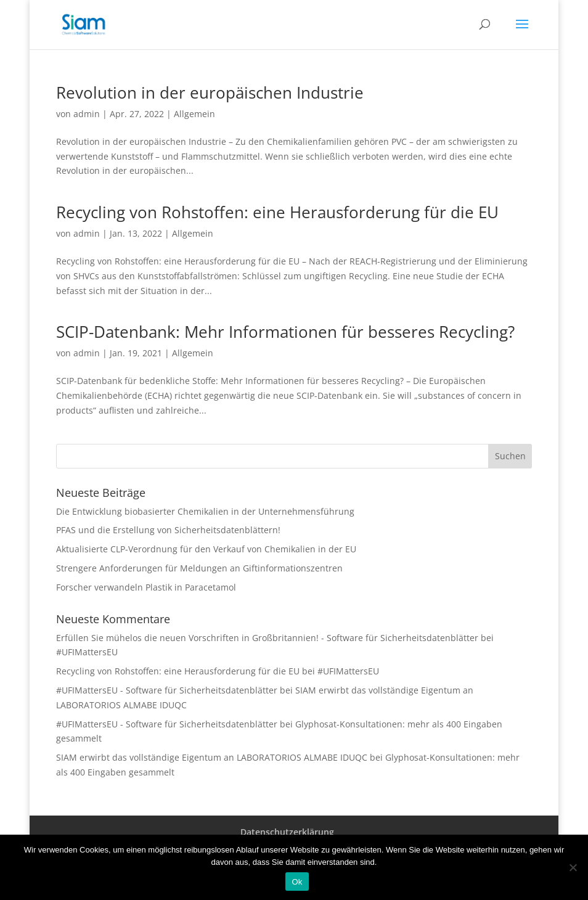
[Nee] (573, 867)
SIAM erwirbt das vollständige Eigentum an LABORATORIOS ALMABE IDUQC (212, 757)
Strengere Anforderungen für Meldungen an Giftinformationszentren (199, 568)
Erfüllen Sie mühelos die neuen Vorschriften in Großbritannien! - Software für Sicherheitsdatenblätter (267, 638)
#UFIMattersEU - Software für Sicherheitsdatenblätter (167, 690)
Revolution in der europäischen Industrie (210, 92)
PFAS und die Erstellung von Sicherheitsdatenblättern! (168, 530)
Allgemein (194, 114)
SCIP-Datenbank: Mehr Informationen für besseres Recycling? (285, 332)
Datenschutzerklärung (287, 832)
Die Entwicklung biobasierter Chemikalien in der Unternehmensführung (205, 511)
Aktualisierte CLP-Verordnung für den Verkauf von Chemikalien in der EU (206, 549)
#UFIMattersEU (87, 652)
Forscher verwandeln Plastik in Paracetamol (146, 587)
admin (87, 114)
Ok (297, 882)
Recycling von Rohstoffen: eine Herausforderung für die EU (277, 212)
